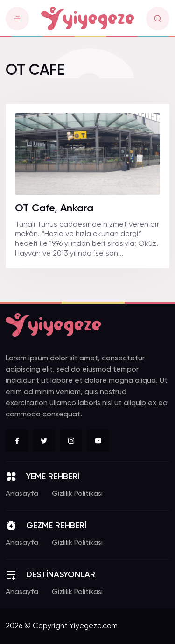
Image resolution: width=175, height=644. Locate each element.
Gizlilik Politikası (77, 494)
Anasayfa (22, 494)
